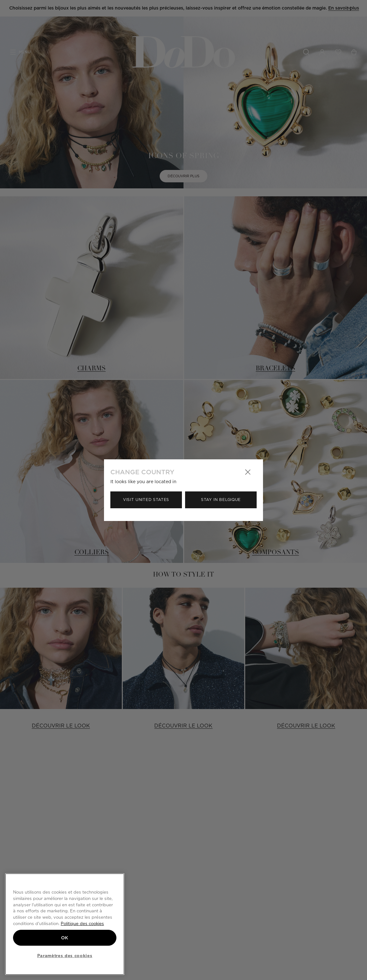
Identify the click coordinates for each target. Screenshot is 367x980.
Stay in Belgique (221, 500)
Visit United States (146, 500)
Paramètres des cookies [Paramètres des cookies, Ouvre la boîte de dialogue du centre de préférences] (65, 956)
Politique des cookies (82, 923)
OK (65, 938)
